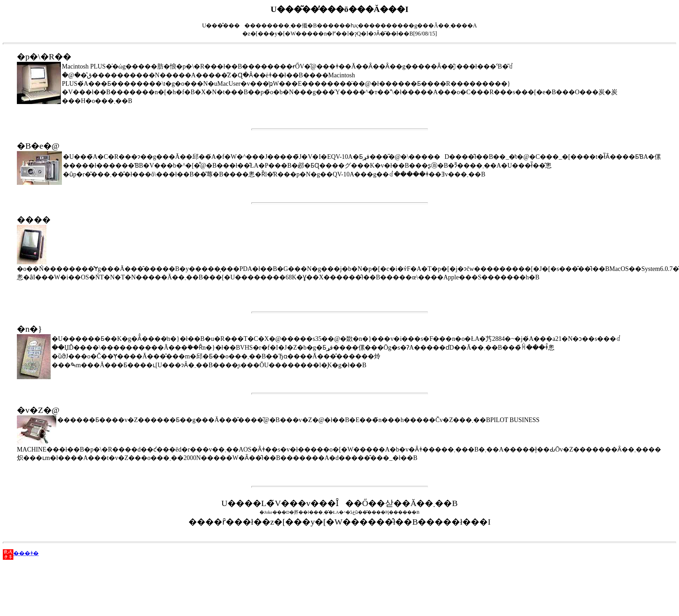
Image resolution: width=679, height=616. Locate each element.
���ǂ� (21, 553)
